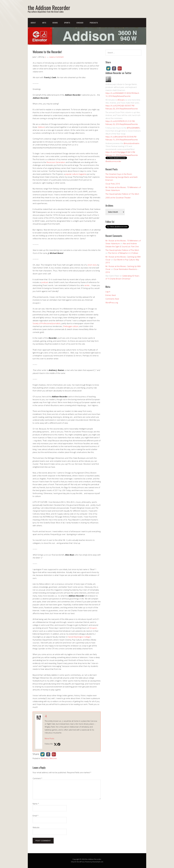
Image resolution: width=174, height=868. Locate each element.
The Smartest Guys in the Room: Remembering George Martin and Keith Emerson (122, 177)
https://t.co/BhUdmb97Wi (116, 137)
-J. (46, 716)
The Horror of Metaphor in (123, 253)
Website (36, 827)
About (33, 23)
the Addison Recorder (49, 8)
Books (55, 23)
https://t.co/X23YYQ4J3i (115, 106)
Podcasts (94, 23)
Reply (115, 96)
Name (36, 804)
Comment (37, 778)
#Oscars (121, 100)
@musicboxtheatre (131, 143)
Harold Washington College (79, 637)
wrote (87, 285)
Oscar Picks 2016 (113, 184)
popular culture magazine (76, 174)
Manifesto (45, 758)
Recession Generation (56, 162)
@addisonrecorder (113, 161)
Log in (108, 292)
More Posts (49, 738)
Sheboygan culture (71, 326)
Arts (44, 23)
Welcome (53, 758)
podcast (45, 282)
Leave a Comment (56, 57)
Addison (41, 127)
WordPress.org (112, 303)
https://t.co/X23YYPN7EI (115, 121)
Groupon (93, 628)
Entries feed (111, 295)
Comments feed (112, 299)
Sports (67, 23)
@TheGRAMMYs (133, 128)
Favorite (127, 96)
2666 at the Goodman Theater (118, 198)
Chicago (80, 23)
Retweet (121, 96)
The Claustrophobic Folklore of (122, 194)
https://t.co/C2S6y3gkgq (115, 152)
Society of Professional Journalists (47, 323)
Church (74, 862)
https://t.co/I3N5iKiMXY (115, 93)
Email (36, 816)
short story (92, 265)
